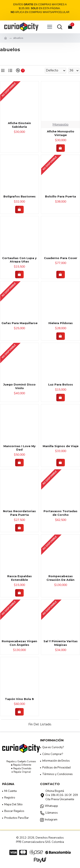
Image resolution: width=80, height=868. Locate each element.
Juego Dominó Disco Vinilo (19, 386)
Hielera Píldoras (61, 323)
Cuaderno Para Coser (61, 258)
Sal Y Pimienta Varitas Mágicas (61, 643)
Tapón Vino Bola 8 (19, 699)
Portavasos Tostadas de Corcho (60, 513)
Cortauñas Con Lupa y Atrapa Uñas (19, 260)
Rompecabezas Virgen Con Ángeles (19, 643)
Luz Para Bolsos (61, 384)
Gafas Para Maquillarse (20, 323)
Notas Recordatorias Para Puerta (19, 513)
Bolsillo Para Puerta (60, 196)
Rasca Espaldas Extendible (20, 578)
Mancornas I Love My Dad (20, 448)
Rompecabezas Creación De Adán (60, 578)
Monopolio (60, 125)
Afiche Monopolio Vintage (61, 133)
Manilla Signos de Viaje (61, 446)
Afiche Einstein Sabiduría (19, 125)
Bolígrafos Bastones (20, 196)
